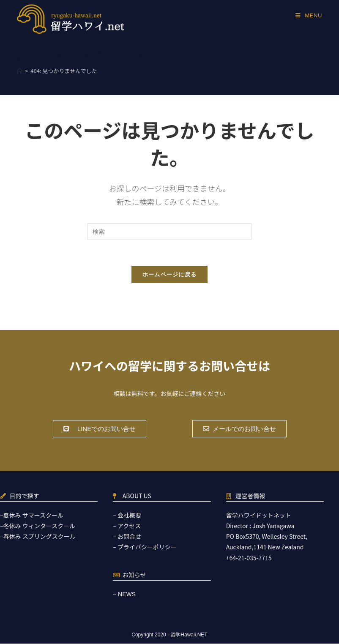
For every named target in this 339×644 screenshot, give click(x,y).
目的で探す (25, 496)
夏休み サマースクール (33, 516)
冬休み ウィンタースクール (39, 526)
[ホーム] (20, 71)
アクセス (129, 526)
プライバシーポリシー (147, 547)
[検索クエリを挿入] (169, 232)
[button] (100, 429)
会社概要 (129, 516)
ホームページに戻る (170, 274)
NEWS (127, 595)
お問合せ (129, 537)
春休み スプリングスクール (40, 537)
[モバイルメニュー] (309, 15)
